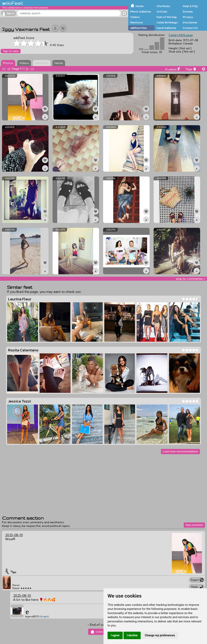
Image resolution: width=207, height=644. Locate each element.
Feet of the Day (167, 17)
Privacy (188, 17)
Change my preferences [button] (160, 635)
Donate (188, 12)
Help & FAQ (190, 6)
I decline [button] (132, 635)
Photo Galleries (141, 12)
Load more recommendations (180, 451)
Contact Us (190, 28)
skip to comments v (190, 279)
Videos (135, 17)
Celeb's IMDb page (181, 35)
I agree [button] (115, 635)
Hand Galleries (166, 28)
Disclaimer (190, 22)
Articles (162, 12)
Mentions (136, 22)
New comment (194, 525)
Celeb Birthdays (167, 22)
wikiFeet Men (138, 28)
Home (140, 6)
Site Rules (163, 6)
